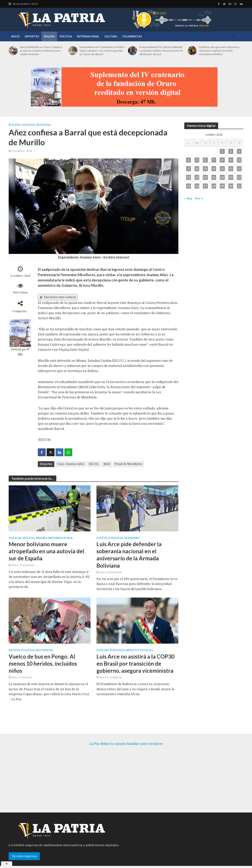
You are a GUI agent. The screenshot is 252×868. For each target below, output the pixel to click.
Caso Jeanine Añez (71, 464)
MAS (107, 464)
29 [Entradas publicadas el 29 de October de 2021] (222, 186)
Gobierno (132, 538)
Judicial (28, 125)
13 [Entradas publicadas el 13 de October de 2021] (205, 169)
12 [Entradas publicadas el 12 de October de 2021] (197, 169)
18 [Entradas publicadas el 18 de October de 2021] (189, 177)
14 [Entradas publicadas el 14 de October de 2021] (214, 169)
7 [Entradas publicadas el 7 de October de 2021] (214, 160)
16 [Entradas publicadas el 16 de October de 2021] (231, 169)
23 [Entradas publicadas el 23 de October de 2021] (231, 177)
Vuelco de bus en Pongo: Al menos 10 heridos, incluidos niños (43, 663)
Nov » (199, 198)
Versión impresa (24, 850)
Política (66, 36)
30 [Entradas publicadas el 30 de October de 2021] (231, 186)
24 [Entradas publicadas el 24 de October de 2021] (239, 177)
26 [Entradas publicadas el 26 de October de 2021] (197, 186)
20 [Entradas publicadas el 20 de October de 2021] (205, 177)
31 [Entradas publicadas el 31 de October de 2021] (239, 186)
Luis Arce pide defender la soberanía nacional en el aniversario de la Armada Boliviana (129, 555)
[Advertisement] (126, 775)
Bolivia (49, 36)
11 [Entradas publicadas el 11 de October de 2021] (189, 169)
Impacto (132, 650)
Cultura (111, 36)
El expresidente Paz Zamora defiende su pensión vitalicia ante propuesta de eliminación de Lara (161, 51)
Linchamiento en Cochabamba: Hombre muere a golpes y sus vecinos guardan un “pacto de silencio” (102, 51)
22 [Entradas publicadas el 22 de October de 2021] (222, 177)
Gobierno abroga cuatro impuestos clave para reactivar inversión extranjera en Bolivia (219, 51)
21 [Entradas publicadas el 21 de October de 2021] (214, 177)
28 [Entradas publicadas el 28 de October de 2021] (214, 186)
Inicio (15, 36)
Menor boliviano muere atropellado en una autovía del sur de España (46, 551)
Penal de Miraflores (128, 464)
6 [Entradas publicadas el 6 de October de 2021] (205, 160)
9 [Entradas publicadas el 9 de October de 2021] (231, 160)
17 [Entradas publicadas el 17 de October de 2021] (239, 169)
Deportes (32, 36)
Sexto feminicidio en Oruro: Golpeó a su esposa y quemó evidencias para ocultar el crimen (41, 51)
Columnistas (132, 36)
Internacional (88, 36)
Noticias (43, 125)
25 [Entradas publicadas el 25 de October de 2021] (189, 186)
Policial (15, 538)
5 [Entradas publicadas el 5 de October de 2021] (197, 160)
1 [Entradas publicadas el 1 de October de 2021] (222, 151)
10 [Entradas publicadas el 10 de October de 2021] (239, 160)
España (42, 538)
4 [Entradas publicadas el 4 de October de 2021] (189, 160)
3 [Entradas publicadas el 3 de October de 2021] (239, 151)
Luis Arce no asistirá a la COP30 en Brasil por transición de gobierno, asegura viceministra (135, 663)
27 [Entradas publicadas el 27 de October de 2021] (205, 186)
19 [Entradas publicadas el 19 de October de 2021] (197, 177)
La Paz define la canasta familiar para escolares (126, 738)
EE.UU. (94, 464)
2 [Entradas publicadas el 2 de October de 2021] (231, 151)
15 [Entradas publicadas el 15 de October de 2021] (222, 169)
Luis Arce (104, 650)
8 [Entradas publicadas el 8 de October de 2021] (222, 160)
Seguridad (44, 650)
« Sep (188, 198)
